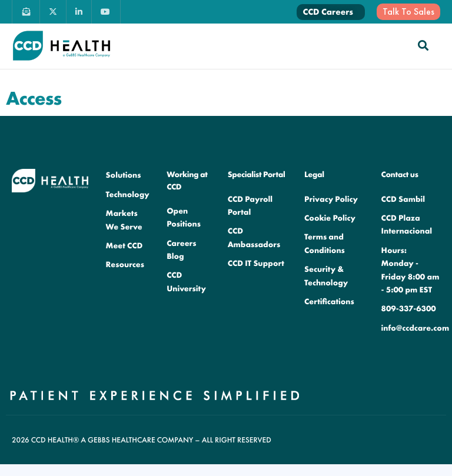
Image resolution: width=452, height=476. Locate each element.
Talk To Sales (408, 11)
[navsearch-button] (423, 45)
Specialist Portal (257, 175)
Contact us (400, 175)
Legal (314, 175)
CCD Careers (328, 12)
